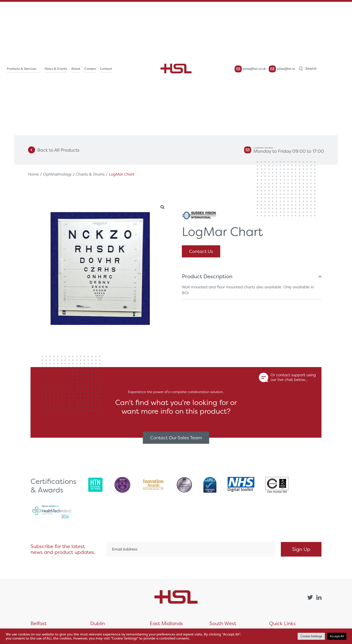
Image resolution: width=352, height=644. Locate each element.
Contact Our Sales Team (176, 438)
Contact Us (201, 251)
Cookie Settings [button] (311, 636)
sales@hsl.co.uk (250, 69)
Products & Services (21, 69)
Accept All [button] (337, 636)
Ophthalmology (57, 174)
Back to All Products (54, 150)
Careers (90, 69)
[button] (163, 207)
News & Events (56, 69)
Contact (106, 69)
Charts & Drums (90, 174)
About (76, 69)
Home (33, 174)
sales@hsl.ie (282, 69)
